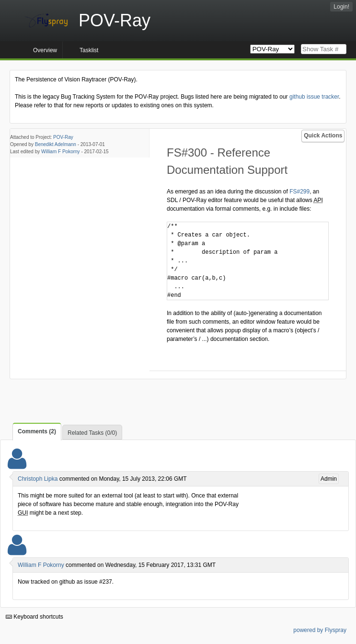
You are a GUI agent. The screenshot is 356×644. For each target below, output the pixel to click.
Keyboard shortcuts (34, 617)
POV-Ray (63, 137)
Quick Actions (323, 136)
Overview (45, 50)
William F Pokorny (61, 152)
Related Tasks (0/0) (92, 433)
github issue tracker (314, 97)
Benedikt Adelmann (56, 144)
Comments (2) (37, 431)
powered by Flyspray (320, 630)
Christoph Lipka (38, 479)
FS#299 (299, 192)
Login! (341, 7)
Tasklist (89, 50)
